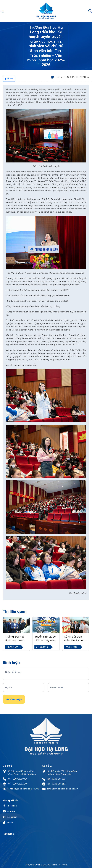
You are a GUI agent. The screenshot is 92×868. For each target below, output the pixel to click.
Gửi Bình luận (14, 699)
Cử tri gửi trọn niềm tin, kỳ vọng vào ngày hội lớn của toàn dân (75, 639)
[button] (2, 11)
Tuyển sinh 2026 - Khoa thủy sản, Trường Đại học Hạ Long (45, 639)
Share (9, 79)
